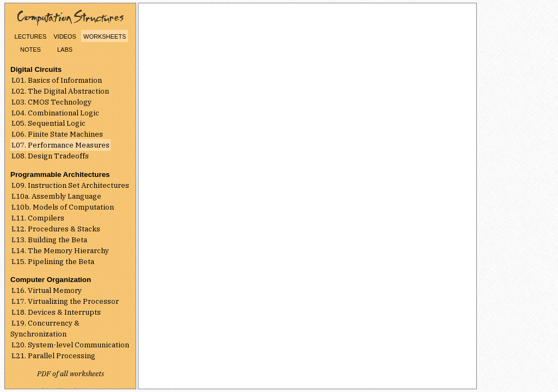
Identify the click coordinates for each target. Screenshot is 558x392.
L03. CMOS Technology (51, 102)
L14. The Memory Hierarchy (60, 250)
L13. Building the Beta (49, 240)
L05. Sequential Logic (48, 123)
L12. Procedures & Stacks (56, 229)
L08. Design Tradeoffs (50, 156)
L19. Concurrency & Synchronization (45, 328)
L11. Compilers (38, 218)
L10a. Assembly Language (56, 196)
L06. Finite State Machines (57, 134)
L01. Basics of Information (57, 80)
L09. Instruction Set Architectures (70, 185)
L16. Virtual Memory (47, 290)
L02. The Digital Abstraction (60, 91)
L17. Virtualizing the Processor (65, 301)
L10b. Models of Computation (63, 207)
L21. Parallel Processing (53, 356)
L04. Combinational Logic (55, 113)
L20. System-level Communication (70, 345)
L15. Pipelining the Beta (53, 261)
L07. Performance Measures (60, 145)
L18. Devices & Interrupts (56, 312)
